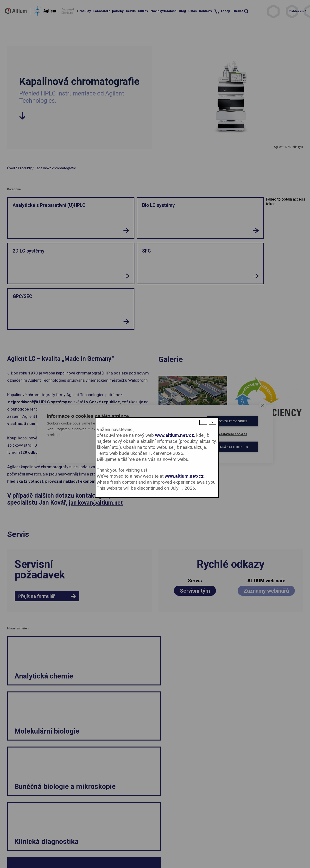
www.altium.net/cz (175, 435)
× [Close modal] (212, 422)
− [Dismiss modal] (203, 422)
